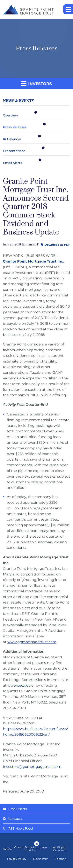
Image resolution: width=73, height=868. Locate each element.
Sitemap (60, 859)
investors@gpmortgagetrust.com (32, 767)
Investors (36, 83)
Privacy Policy (17, 859)
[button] (68, 9)
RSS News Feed (21, 828)
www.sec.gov (19, 685)
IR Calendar (12, 139)
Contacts (15, 819)
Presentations (14, 151)
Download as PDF (55, 245)
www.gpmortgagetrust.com (32, 642)
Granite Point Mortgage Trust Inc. (30, 849)
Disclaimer (40, 859)
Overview (10, 115)
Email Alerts (12, 163)
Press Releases (15, 127)
